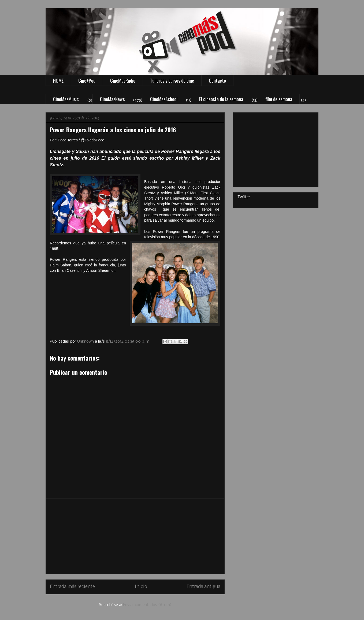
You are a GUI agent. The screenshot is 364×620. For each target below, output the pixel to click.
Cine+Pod (87, 80)
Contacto (217, 80)
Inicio (141, 587)
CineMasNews (112, 99)
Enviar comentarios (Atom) (147, 605)
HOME (58, 80)
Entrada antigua (203, 587)
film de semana (279, 99)
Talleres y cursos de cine (172, 80)
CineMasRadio (123, 80)
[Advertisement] (135, 536)
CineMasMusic (66, 99)
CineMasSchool (164, 99)
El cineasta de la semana (221, 99)
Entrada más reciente (72, 587)
